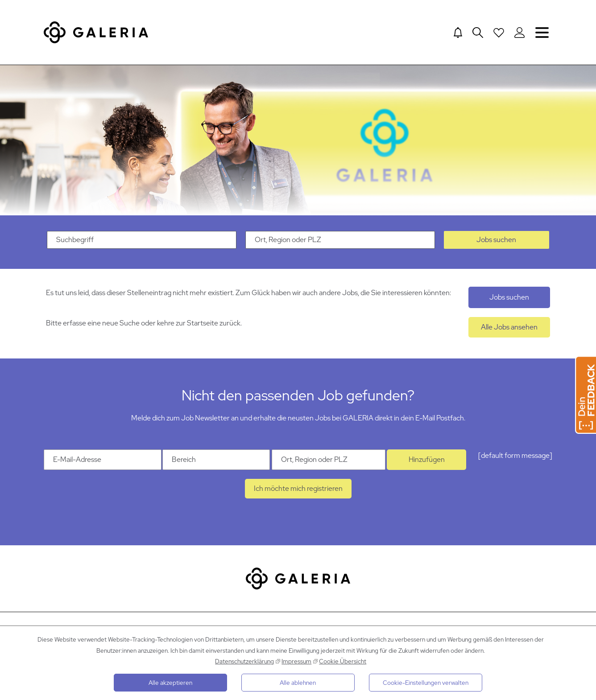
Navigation (542, 32)
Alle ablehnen (298, 683)
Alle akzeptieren (170, 683)
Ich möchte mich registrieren (298, 494)
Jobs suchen (496, 245)
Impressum (296, 661)
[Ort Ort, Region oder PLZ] (329, 465)
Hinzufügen (427, 465)
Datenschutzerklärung (244, 661)
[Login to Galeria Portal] (519, 33)
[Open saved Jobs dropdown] (498, 33)
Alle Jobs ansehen (509, 333)
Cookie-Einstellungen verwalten (426, 683)
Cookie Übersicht (343, 661)
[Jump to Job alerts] (457, 33)
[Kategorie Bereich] (216, 465)
